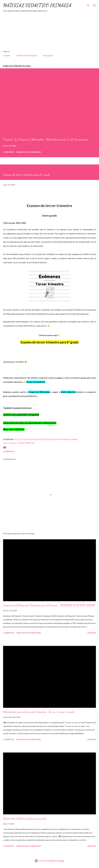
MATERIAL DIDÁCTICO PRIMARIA (37, 5)
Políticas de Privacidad (27, 55)
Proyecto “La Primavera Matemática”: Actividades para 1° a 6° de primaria (46, 139)
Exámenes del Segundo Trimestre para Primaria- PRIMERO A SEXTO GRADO (49, 605)
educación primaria (59, 439)
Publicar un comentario (29, 152)
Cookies (7, 55)
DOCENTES (43, 439)
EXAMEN (74, 439)
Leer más (92, 633)
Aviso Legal (48, 55)
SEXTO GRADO (10, 443)
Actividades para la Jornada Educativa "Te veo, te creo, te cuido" (39, 712)
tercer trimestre (26, 443)
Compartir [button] (9, 152)
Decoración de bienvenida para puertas (25, 818)
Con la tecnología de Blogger (49, 861)
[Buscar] (88, 5)
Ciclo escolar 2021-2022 (26, 439)
